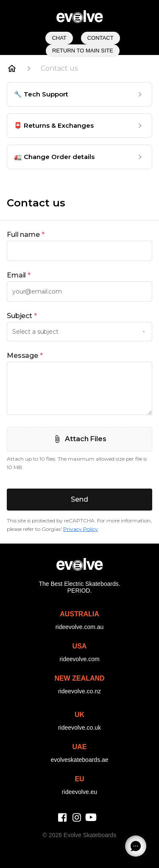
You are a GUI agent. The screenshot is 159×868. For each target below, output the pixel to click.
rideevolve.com (79, 659)
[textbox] (79, 251)
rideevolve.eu (79, 792)
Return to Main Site (83, 51)
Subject (22, 316)
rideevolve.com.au (80, 627)
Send (79, 499)
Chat (59, 38)
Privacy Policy (81, 529)
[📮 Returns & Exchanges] (79, 126)
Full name (26, 235)
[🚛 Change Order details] (79, 157)
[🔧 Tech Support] (79, 94)
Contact (100, 38)
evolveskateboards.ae (79, 760)
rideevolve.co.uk (79, 728)
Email (19, 275)
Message (25, 356)
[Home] (12, 69)
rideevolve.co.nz (79, 691)
